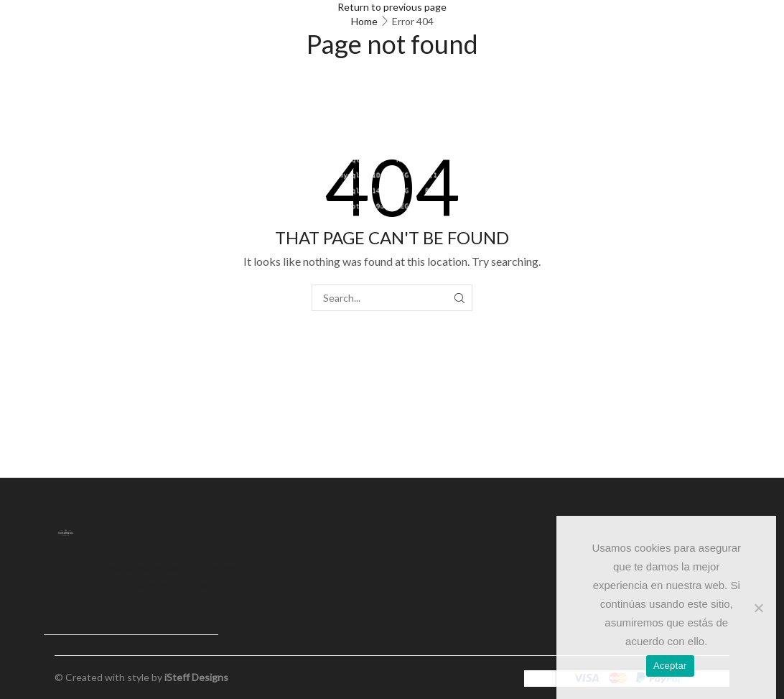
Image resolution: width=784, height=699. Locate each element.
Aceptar (670, 666)
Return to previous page (392, 7)
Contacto (169, 567)
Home (364, 21)
